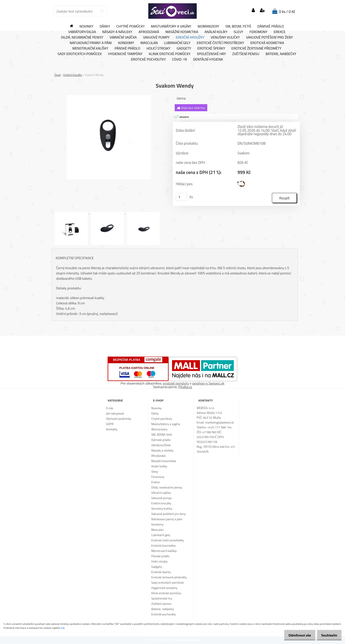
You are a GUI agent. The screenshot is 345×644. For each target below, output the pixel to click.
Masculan (149, 43)
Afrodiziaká (149, 32)
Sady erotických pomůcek (80, 54)
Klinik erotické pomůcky (170, 54)
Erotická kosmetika (267, 43)
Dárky (105, 26)
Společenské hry (211, 54)
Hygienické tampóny (125, 54)
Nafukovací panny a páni (91, 43)
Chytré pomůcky (131, 26)
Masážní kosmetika (182, 32)
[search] (102, 11)
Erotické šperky (211, 48)
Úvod (57, 75)
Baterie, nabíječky (281, 54)
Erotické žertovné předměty (256, 48)
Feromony (258, 32)
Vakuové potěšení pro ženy (269, 37)
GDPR (110, 424)
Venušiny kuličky (225, 37)
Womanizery (208, 26)
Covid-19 (179, 59)
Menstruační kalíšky (90, 48)
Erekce (280, 32)
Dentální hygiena (208, 59)
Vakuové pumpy (156, 37)
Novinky (86, 26)
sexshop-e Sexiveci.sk (208, 383)
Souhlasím (328, 635)
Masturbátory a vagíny (171, 26)
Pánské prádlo (127, 48)
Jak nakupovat (115, 414)
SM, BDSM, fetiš (238, 26)
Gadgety (184, 48)
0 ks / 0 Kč (287, 12)
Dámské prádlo (271, 26)
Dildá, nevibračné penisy (82, 37)
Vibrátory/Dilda (82, 32)
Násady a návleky (117, 32)
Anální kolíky (216, 32)
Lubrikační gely (177, 43)
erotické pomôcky (176, 383)
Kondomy (126, 43)
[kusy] (182, 197)
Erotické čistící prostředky (220, 43)
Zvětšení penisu (246, 54)
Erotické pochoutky (148, 59)
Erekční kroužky (190, 37)
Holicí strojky (159, 48)
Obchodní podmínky (119, 419)
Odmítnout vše (296, 635)
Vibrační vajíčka (123, 37)
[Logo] (172, 11)
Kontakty (112, 429)
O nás (109, 408)
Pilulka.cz (185, 387)
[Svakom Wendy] (109, 97)
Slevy (238, 32)
